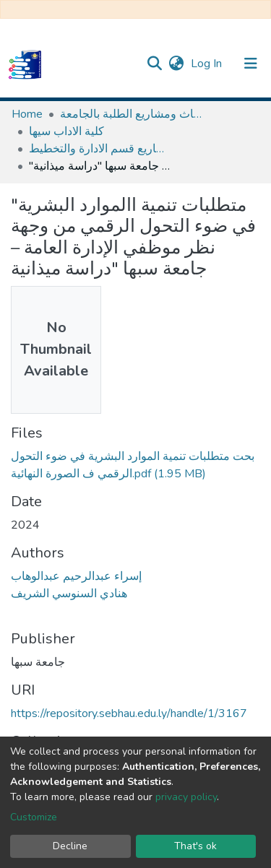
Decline (70, 846)
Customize (34, 817)
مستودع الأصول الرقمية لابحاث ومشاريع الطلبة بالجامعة (132, 114)
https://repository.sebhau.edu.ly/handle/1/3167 (129, 713)
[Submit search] (154, 64)
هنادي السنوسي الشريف (69, 594)
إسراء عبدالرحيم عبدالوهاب (76, 576)
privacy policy (186, 797)
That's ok (195, 846)
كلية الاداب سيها (66, 131)
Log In (208, 64)
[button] (176, 64)
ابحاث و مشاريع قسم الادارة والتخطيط (101, 149)
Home (27, 114)
